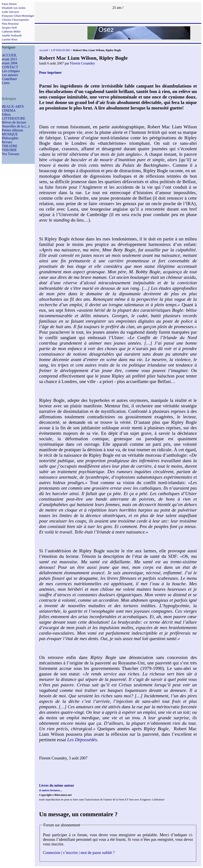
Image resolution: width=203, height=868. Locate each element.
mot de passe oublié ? (98, 853)
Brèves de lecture (14, 122)
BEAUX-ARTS (13, 106)
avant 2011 (9, 59)
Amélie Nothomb (12, 35)
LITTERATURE (14, 118)
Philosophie (10, 138)
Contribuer (9, 79)
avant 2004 (10, 63)
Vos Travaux (11, 154)
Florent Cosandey (82, 63)
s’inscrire (70, 853)
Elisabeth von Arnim (14, 8)
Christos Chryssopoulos (15, 20)
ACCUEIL (9, 55)
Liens (6, 83)
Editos (6, 114)
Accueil (43, 50)
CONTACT (10, 67)
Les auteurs (10, 75)
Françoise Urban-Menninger (18, 16)
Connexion (52, 853)
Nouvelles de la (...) (16, 126)
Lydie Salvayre (10, 12)
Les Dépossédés (82, 740)
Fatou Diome (9, 4)
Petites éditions (12, 130)
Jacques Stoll (9, 28)
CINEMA (9, 110)
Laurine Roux (10, 39)
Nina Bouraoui (10, 24)
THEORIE (9, 150)
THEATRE (10, 146)
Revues (7, 142)
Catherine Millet (11, 31)
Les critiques (11, 71)
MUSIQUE (10, 134)
